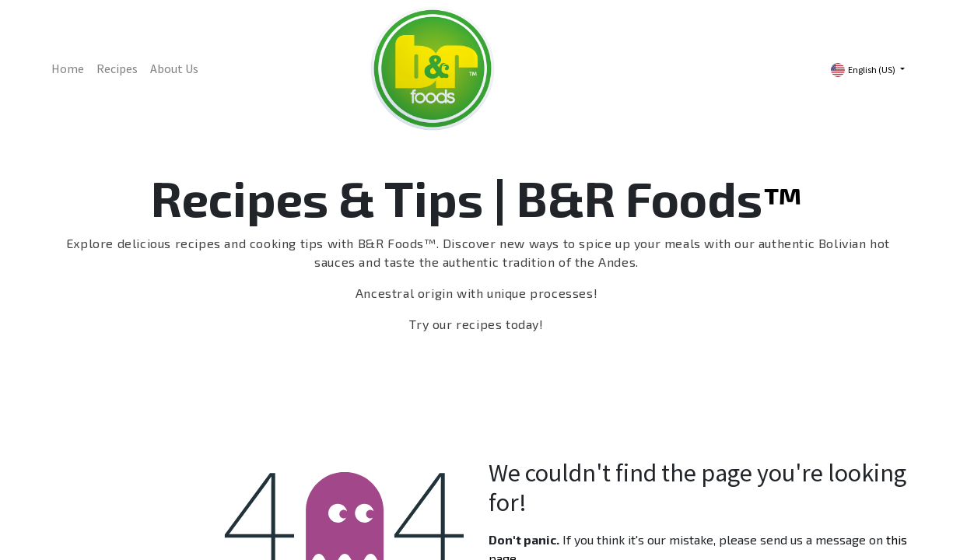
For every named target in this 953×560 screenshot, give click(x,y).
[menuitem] (68, 68)
